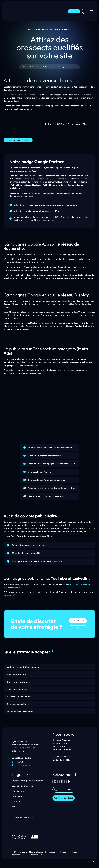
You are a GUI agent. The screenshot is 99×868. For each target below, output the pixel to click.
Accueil (26, 67)
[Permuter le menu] (91, 11)
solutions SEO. (10, 597)
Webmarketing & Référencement (43, 67)
